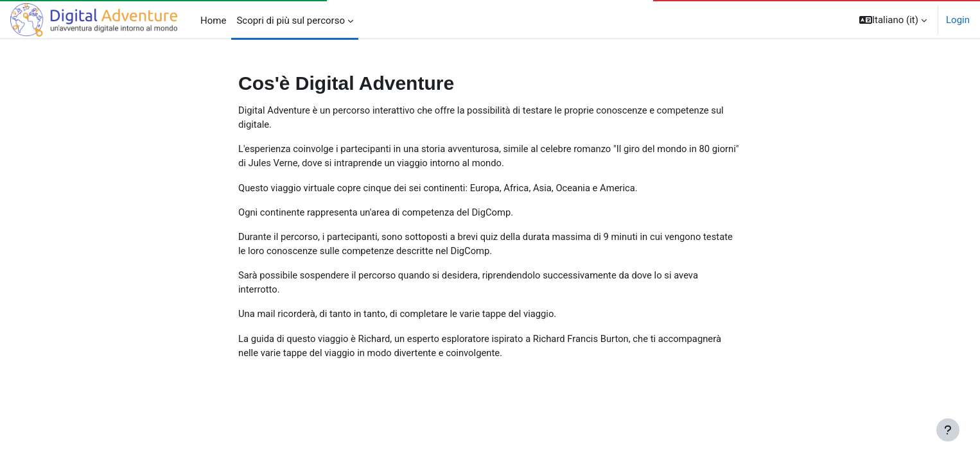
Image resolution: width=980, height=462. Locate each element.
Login (958, 20)
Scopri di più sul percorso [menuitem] (291, 21)
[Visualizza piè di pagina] (948, 430)
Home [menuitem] (213, 21)
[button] (893, 20)
